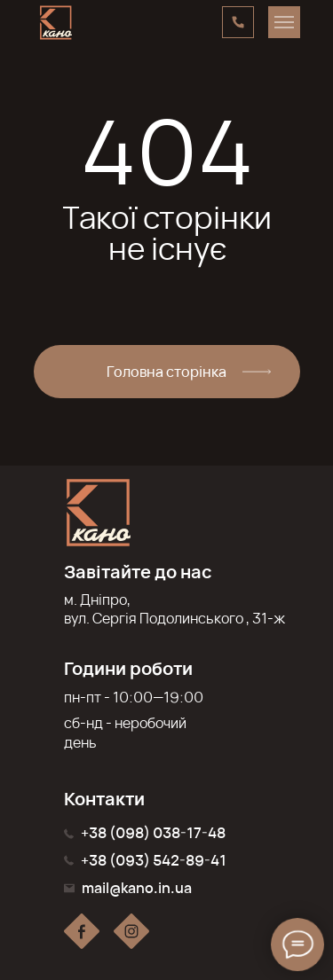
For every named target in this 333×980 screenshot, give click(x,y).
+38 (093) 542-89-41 (154, 860)
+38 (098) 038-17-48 (153, 833)
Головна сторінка (166, 372)
